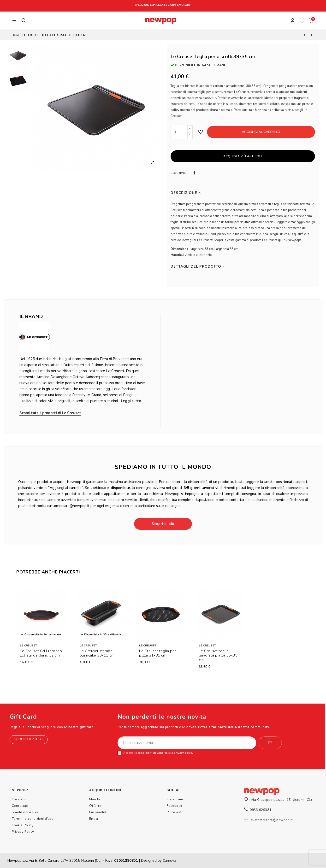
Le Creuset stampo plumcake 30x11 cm (97, 653)
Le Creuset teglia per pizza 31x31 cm (158, 653)
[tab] (243, 193)
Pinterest (174, 812)
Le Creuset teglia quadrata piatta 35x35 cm (218, 656)
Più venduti (98, 812)
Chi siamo (20, 799)
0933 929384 (261, 810)
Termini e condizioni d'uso (33, 819)
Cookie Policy (23, 825)
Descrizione (186, 193)
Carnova (169, 861)
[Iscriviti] (270, 743)
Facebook (175, 806)
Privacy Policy (23, 832)
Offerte (95, 806)
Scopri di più (163, 524)
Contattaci (20, 806)
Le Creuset (28, 645)
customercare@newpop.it (272, 820)
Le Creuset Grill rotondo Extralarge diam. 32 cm (41, 653)
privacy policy (183, 753)
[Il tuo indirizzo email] (187, 743)
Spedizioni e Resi (26, 812)
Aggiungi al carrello (261, 132)
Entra (94, 819)
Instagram (175, 799)
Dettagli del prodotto (198, 267)
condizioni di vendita (152, 753)
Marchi (95, 799)
